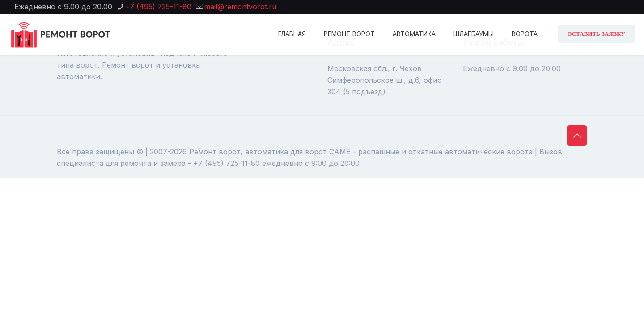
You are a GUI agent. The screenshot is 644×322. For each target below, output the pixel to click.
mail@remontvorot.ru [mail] (240, 7)
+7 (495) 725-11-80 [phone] (158, 7)
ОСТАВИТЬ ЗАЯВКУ (596, 34)
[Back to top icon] (577, 136)
